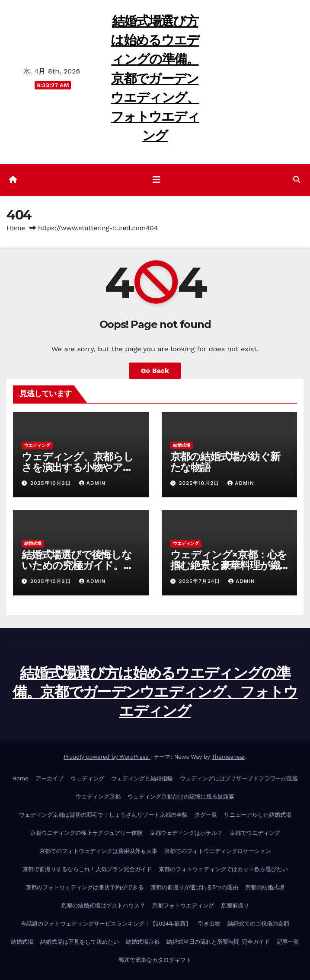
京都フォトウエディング (183, 905)
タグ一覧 (206, 815)
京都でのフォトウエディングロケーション (218, 851)
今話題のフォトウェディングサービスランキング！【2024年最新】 (106, 924)
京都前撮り (235, 905)
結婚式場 (182, 445)
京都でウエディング (255, 833)
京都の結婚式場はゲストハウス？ (103, 905)
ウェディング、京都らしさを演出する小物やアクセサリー (78, 467)
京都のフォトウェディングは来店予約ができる (85, 887)
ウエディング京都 (98, 797)
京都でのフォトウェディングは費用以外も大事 (98, 851)
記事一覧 (288, 942)
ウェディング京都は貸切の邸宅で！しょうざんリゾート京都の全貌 (103, 815)
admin (93, 483)
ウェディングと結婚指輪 (142, 778)
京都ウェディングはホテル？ (186, 833)
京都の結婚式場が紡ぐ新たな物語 (225, 462)
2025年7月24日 (200, 581)
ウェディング (87, 778)
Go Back (155, 371)
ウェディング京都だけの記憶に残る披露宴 (181, 797)
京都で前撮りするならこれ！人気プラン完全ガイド (87, 869)
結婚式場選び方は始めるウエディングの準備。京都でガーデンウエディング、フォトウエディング (155, 78)
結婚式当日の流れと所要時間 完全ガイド (218, 942)
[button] (297, 180)
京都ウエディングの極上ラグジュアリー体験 (86, 833)
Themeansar (228, 757)
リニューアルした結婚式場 (258, 815)
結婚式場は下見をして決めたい (80, 942)
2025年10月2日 (52, 483)
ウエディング (37, 445)
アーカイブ (50, 778)
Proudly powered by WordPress (107, 757)
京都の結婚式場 (265, 887)
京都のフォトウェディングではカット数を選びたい (223, 869)
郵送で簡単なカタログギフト (155, 960)
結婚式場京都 (143, 942)
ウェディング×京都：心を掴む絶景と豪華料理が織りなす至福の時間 (229, 565)
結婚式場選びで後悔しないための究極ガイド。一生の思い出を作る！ (77, 565)
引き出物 (209, 924)
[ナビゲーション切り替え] (157, 180)
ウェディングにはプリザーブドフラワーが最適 (239, 778)
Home (16, 228)
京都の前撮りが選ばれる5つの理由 (194, 887)
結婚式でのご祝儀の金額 (258, 924)
